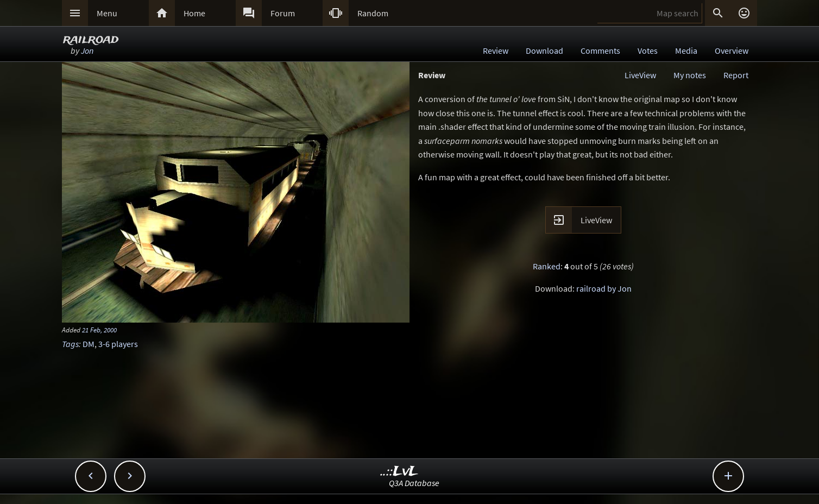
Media (686, 51)
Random (373, 13)
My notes (690, 75)
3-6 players (118, 344)
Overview (732, 51)
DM (89, 344)
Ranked (547, 266)
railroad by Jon (604, 288)
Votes (648, 51)
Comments (600, 51)
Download (544, 51)
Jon (87, 51)
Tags (70, 344)
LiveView (640, 75)
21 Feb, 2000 (99, 330)
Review (496, 51)
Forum (283, 13)
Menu (107, 13)
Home (194, 13)
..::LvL (399, 472)
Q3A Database (414, 483)
